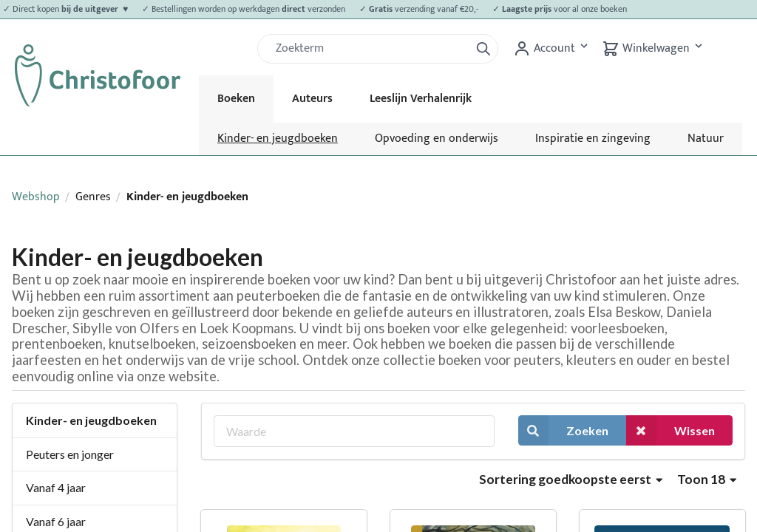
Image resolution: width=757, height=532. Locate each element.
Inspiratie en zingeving (593, 139)
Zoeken (563, 430)
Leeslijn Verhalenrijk (421, 99)
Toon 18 (707, 479)
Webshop (36, 197)
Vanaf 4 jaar (56, 487)
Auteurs (312, 99)
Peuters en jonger (70, 454)
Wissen (671, 430)
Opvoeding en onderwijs (437, 139)
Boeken (236, 99)
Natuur (706, 139)
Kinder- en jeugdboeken (278, 139)
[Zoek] (370, 49)
